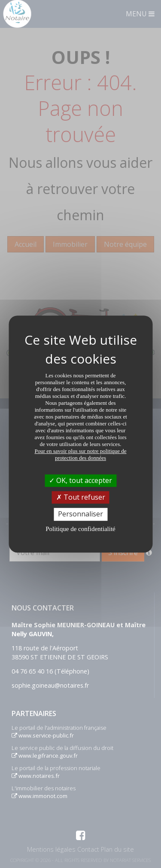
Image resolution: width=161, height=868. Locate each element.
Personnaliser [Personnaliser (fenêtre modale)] (80, 514)
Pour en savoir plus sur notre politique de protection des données (80, 454)
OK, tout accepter (80, 480)
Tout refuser (81, 497)
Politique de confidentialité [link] (80, 529)
